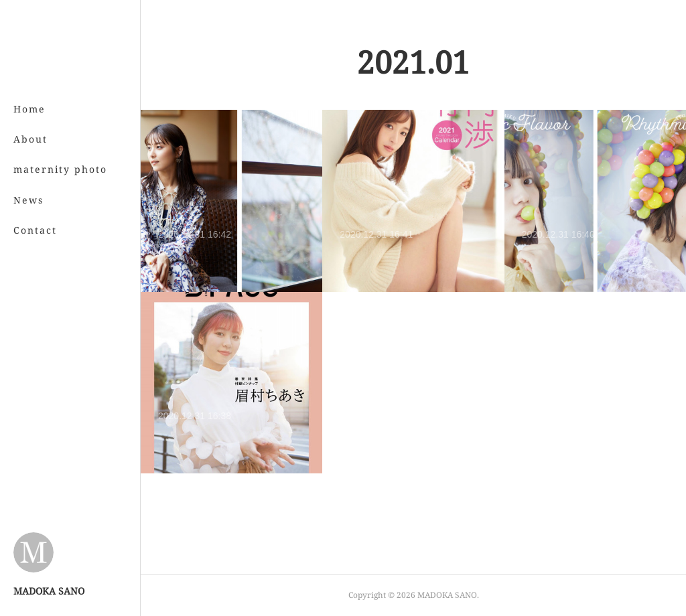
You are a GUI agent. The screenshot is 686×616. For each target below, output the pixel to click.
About (30, 139)
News (28, 200)
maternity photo (60, 169)
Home (29, 109)
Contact (35, 230)
